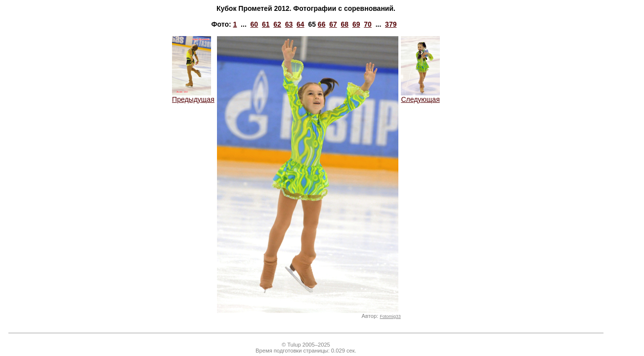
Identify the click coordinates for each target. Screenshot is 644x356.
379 (391, 24)
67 (333, 24)
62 (277, 24)
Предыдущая (193, 96)
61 (266, 24)
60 (255, 24)
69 (356, 24)
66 (322, 24)
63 (289, 24)
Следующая (420, 96)
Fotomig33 (390, 316)
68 (345, 24)
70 (368, 24)
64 (301, 24)
